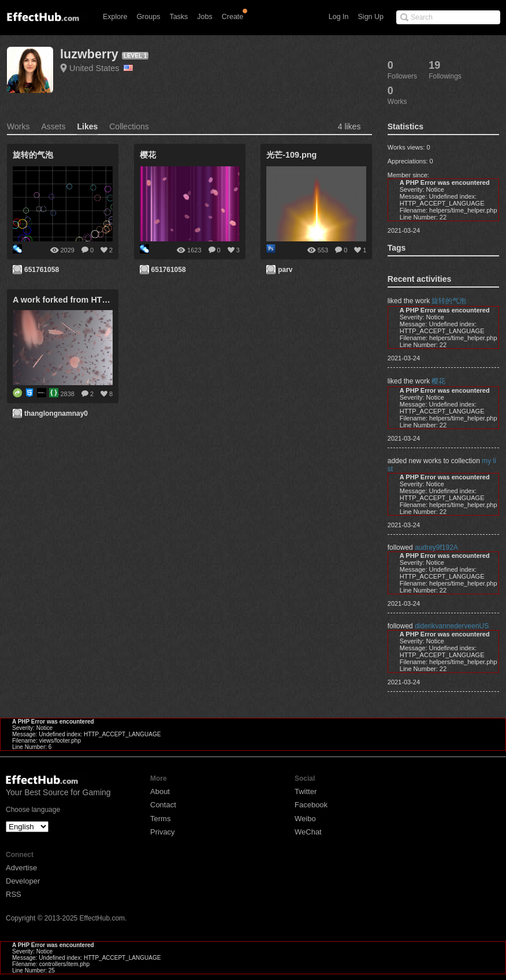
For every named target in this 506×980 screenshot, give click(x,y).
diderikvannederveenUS (452, 626)
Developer (23, 881)
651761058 (42, 270)
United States (101, 68)
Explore (115, 17)
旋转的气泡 (449, 301)
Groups (148, 17)
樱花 (438, 381)
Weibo (305, 819)
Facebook (311, 805)
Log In (339, 17)
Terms (160, 819)
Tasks (178, 17)
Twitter (306, 791)
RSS (14, 894)
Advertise (21, 868)
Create (233, 17)
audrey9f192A (436, 547)
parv (285, 270)
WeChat (308, 832)
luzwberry (89, 54)
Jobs (204, 17)
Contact (163, 805)
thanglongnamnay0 (56, 413)
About (160, 791)
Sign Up (371, 17)
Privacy (163, 832)
